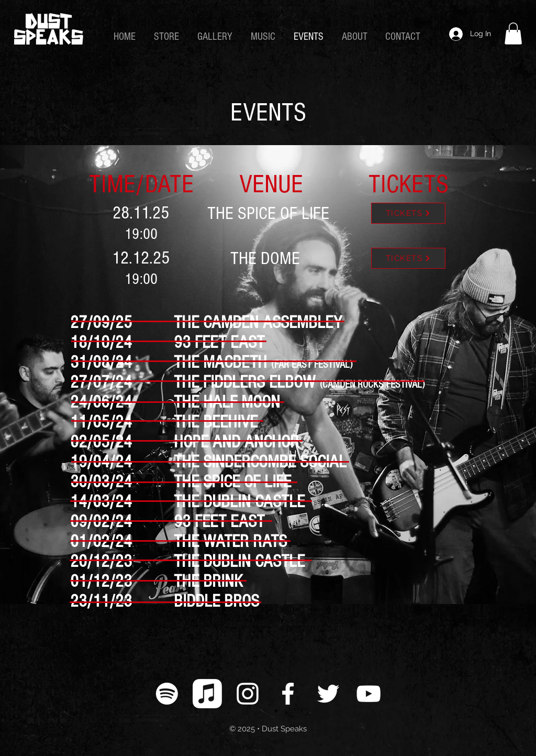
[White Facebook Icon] (288, 694)
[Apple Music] (207, 694)
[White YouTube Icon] (368, 694)
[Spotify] (167, 694)
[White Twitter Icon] (328, 694)
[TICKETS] (408, 213)
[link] (513, 34)
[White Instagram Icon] (248, 694)
